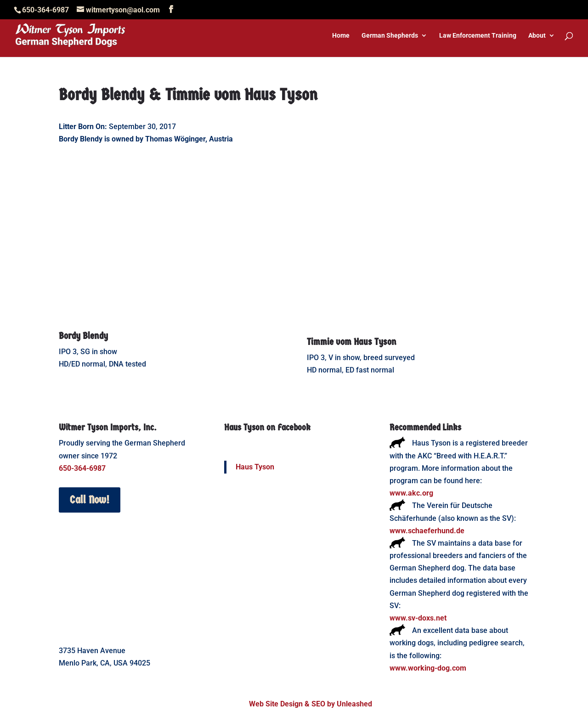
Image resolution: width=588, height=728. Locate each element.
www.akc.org (411, 493)
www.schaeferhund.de (427, 531)
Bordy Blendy (83, 336)
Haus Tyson (255, 467)
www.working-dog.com (428, 668)
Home (341, 36)
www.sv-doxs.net (418, 618)
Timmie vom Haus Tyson (352, 342)
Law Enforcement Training (478, 36)
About (537, 36)
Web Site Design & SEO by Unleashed (311, 704)
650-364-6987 (82, 468)
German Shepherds (390, 36)
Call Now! (90, 500)
